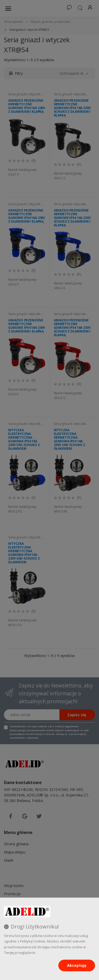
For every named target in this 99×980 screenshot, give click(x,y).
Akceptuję (77, 965)
